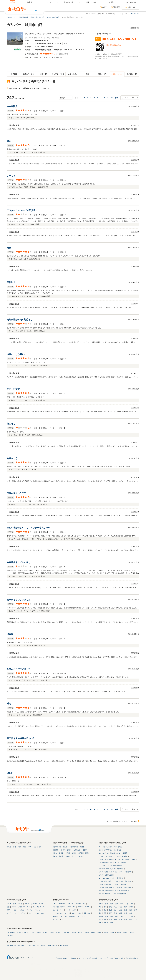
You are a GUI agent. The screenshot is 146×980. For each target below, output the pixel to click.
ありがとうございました (19, 600)
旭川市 (61, 856)
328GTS (81, 907)
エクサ (74, 910)
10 (112, 98)
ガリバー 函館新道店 (120, 894)
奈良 (131, 913)
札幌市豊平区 (74, 847)
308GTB (88, 907)
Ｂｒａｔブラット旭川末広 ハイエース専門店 (113, 853)
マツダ (14, 907)
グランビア (56, 919)
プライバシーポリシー (62, 958)
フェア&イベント (58, 74)
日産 (15, 904)
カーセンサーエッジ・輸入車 (36, 945)
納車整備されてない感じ (19, 562)
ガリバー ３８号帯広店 (106, 859)
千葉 (120, 907)
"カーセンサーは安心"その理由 (88, 958)
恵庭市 (55, 856)
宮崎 (100, 922)
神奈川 (131, 907)
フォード (16, 913)
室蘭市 (19, 933)
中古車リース (64, 945)
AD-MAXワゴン (57, 916)
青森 (15, 847)
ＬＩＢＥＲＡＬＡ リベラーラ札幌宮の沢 (111, 878)
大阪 (120, 913)
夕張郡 (125, 933)
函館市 (93, 933)
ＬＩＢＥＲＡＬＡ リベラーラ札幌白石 (110, 866)
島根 (112, 916)
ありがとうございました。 (20, 669)
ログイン (105, 7)
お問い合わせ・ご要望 (117, 958)
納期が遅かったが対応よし (20, 320)
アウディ (29, 910)
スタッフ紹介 (73, 74)
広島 (122, 916)
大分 (136, 919)
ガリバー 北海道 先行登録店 (123, 881)
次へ (133, 98)
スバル (41, 904)
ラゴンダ (70, 904)
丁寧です (11, 176)
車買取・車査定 (52, 945)
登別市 (85, 850)
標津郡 (74, 933)
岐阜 (131, 910)
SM (54, 904)
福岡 (115, 919)
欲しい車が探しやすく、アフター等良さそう (28, 528)
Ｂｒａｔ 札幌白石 (121, 862)
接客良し (11, 634)
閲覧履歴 (116, 7)
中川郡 (26, 933)
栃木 (105, 907)
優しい (10, 773)
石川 (110, 910)
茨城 (100, 907)
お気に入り (132, 7)
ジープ (9, 913)
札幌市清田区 (57, 847)
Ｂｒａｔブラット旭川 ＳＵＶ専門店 (110, 847)
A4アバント (81, 916)
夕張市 (52, 933)
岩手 (20, 847)
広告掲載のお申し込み (132, 958)
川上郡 (74, 856)
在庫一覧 (43, 74)
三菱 (8, 907)
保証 (88, 74)
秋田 (30, 847)
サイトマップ (135, 14)
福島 (40, 847)
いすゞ (31, 913)
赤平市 (99, 933)
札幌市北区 (77, 850)
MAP (66, 44)
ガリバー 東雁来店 (122, 856)
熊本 (131, 919)
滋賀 (110, 913)
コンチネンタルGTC (59, 907)
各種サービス (102, 74)
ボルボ (22, 910)
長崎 (126, 919)
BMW (8, 910)
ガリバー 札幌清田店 (125, 872)
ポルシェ (37, 910)
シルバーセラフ (77, 913)
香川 (100, 919)
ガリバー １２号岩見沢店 (106, 856)
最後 (116, 98)
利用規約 (74, 958)
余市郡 (106, 933)
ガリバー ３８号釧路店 (106, 891)
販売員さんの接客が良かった (21, 738)
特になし (11, 424)
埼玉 (115, 907)
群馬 (110, 907)
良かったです (13, 389)
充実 (9, 248)
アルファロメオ (40, 913)
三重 (105, 913)
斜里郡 (68, 853)
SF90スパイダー (80, 904)
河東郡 (68, 856)
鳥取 (107, 916)
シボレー (15, 910)
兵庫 (126, 913)
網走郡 (119, 933)
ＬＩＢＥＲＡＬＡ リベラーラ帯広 (125, 859)
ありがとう (12, 458)
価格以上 (11, 282)
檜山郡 (65, 847)
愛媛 (105, 919)
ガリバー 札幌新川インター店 (108, 872)
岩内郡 (81, 853)
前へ (126, 98)
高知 (110, 919)
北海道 (9, 847)
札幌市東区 (66, 933)
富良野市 (55, 850)
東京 (126, 907)
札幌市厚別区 (11, 933)
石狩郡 (69, 850)
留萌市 (81, 856)
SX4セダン (87, 913)
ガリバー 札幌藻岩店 (105, 884)
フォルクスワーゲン (39, 907)
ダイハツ (34, 904)
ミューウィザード (58, 910)
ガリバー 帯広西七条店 (106, 862)
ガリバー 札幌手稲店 (105, 881)
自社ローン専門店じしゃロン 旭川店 (110, 850)
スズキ (27, 904)
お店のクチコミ (117, 74)
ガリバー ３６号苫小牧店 (124, 887)
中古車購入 (12, 106)
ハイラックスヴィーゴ (59, 913)
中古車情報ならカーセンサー (16, 945)
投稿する (46, 88)
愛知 (100, 913)
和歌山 (101, 916)
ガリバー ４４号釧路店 (122, 891)
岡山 (117, 916)
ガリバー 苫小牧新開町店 (106, 887)
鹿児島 (106, 922)
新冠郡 (87, 853)
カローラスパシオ (70, 916)
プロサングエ (72, 907)
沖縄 (112, 922)
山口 (127, 916)
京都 (115, 913)
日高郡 (61, 853)
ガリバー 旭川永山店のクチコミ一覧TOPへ (121, 821)
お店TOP (14, 74)
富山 (105, 910)
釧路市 (55, 853)
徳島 (132, 916)
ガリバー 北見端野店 (120, 884)
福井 (115, 910)
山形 (35, 847)
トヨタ (9, 904)
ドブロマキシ (61, 904)
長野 (126, 910)
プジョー (24, 913)
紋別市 (74, 853)
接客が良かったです (16, 493)
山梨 (120, 910)
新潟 (100, 910)
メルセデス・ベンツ (24, 907)
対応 (9, 141)
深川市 (63, 850)
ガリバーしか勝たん (16, 354)
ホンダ (20, 904)
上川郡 (32, 933)
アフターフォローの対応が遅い (22, 210)
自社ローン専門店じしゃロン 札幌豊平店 (111, 869)
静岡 (136, 910)
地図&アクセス (29, 74)
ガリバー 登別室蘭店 (105, 894)
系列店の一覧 (132, 74)
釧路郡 (82, 847)
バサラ (68, 910)
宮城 (25, 847)
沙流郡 (112, 933)
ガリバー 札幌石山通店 (106, 875)
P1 (63, 919)
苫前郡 (87, 933)
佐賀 (120, 919)
